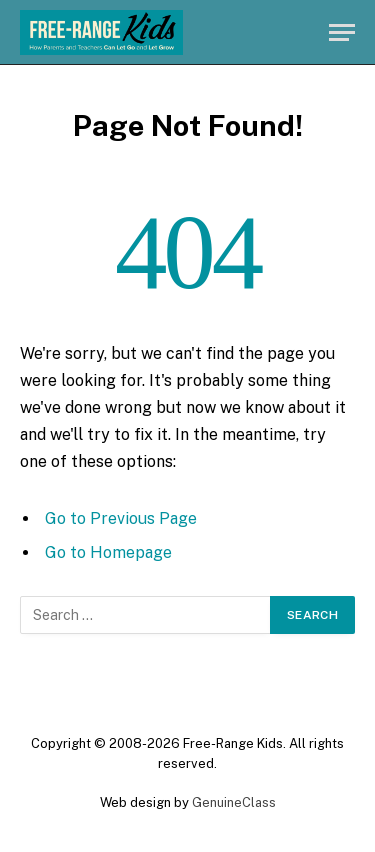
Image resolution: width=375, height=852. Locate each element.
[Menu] (342, 32)
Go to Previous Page (121, 518)
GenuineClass (234, 802)
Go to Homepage (108, 552)
